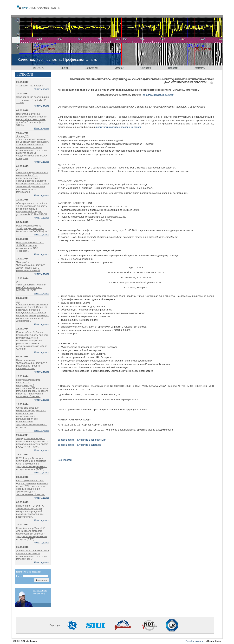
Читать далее (42, 89)
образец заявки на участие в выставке (79, 445)
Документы (92, 68)
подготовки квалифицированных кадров (119, 127)
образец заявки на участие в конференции (82, 440)
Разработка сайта (194, 641)
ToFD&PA (38, 68)
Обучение (146, 68)
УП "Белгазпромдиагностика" (158, 95)
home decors (41, 8)
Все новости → (66, 460)
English (65, 68)
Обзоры (119, 68)
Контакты (200, 68)
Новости (173, 68)
